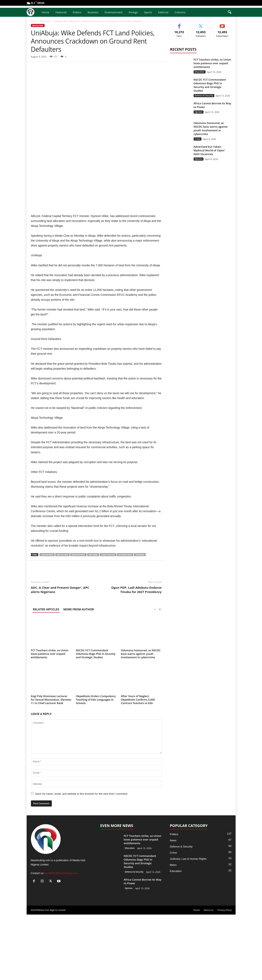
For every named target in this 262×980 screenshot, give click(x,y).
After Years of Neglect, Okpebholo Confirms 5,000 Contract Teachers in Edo (138, 765)
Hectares (93, 620)
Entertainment (114, 12)
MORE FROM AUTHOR (78, 675)
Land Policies (108, 620)
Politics (77, 12)
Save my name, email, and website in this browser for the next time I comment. (82, 859)
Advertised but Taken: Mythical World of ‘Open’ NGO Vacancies (209, 150)
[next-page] (160, 675)
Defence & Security (204, 96)
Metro (173, 930)
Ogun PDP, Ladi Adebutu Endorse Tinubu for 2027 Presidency (136, 655)
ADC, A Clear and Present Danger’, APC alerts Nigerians (60, 655)
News (173, 906)
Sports (148, 12)
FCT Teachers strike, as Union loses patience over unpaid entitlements (50, 719)
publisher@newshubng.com (61, 939)
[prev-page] (155, 675)
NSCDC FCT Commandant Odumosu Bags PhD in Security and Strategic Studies (96, 719)
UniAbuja (140, 620)
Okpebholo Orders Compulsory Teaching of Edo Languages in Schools (96, 765)
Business (93, 12)
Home (46, 12)
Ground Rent (78, 620)
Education (45, 21)
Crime (198, 139)
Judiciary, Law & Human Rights (188, 924)
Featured (61, 12)
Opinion (199, 112)
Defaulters (62, 620)
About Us (209, 975)
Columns (180, 12)
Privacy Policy (225, 975)
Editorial (163, 12)
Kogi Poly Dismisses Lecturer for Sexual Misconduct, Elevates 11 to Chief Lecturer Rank (51, 765)
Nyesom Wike (125, 620)
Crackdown (47, 620)
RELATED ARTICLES (46, 675)
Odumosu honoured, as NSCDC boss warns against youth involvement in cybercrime (141, 719)
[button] (229, 12)
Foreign (133, 12)
